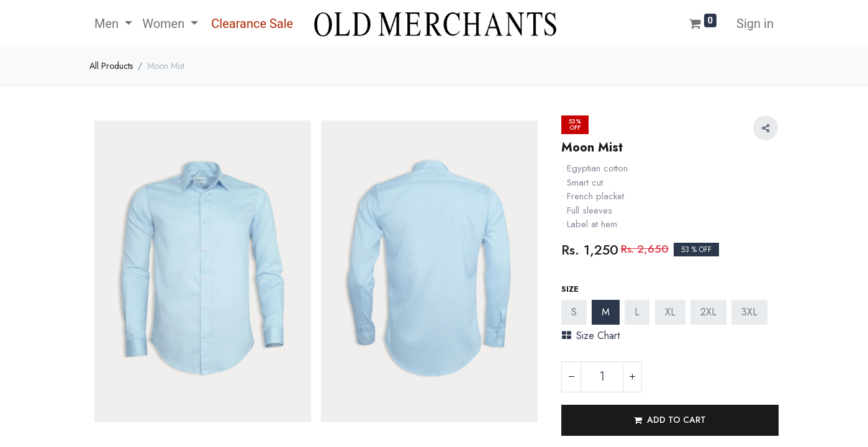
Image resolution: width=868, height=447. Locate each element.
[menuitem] (251, 24)
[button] (670, 420)
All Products (111, 66)
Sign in (755, 24)
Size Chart (591, 336)
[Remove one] (571, 377)
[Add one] (632, 377)
